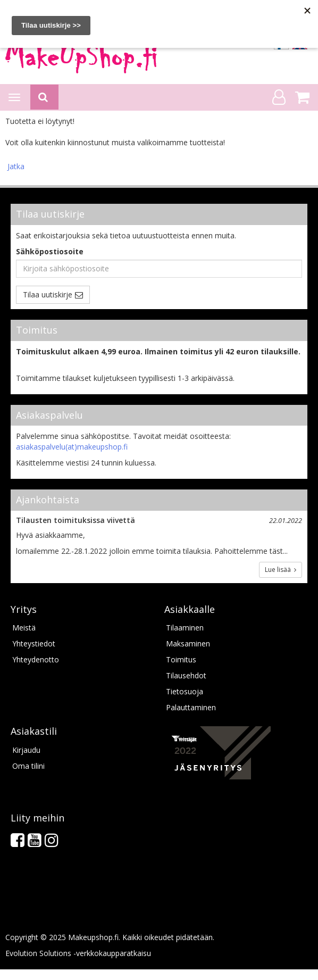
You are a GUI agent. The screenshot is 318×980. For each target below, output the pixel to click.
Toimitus (181, 659)
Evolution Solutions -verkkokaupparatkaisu (78, 953)
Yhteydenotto (36, 659)
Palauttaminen (191, 707)
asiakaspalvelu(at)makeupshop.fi (72, 447)
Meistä (24, 628)
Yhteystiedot (34, 643)
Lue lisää (281, 570)
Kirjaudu (26, 750)
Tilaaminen (185, 628)
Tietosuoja (185, 691)
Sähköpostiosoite (50, 251)
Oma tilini (28, 766)
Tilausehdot (186, 675)
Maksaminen (188, 643)
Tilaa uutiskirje (48, 294)
